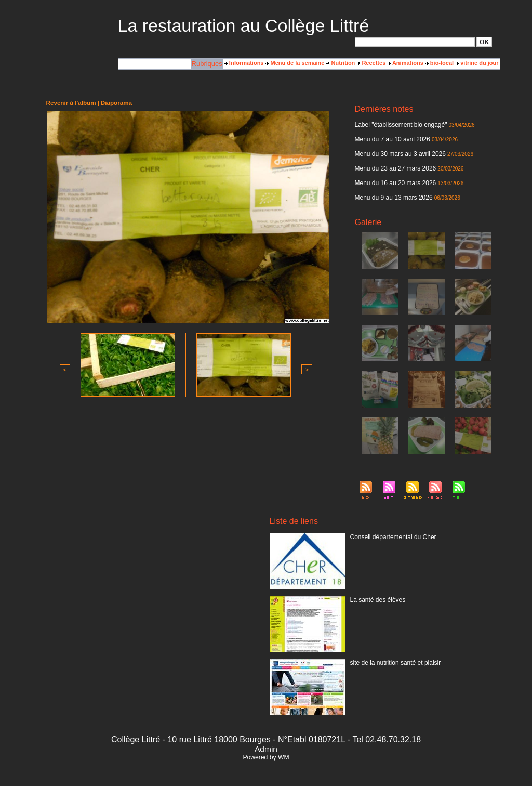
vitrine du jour (477, 63)
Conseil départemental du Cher (390, 530)
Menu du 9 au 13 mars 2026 (391, 192)
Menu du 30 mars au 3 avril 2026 (397, 151)
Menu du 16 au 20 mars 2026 (392, 178)
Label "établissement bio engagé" (397, 124)
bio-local (440, 63)
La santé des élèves (376, 593)
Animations (405, 63)
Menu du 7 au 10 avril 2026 (389, 138)
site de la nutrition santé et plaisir (392, 656)
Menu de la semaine (295, 63)
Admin (266, 743)
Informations (244, 63)
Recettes (371, 63)
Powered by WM (266, 751)
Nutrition (341, 63)
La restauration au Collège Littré (244, 25)
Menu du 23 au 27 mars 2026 (392, 165)
